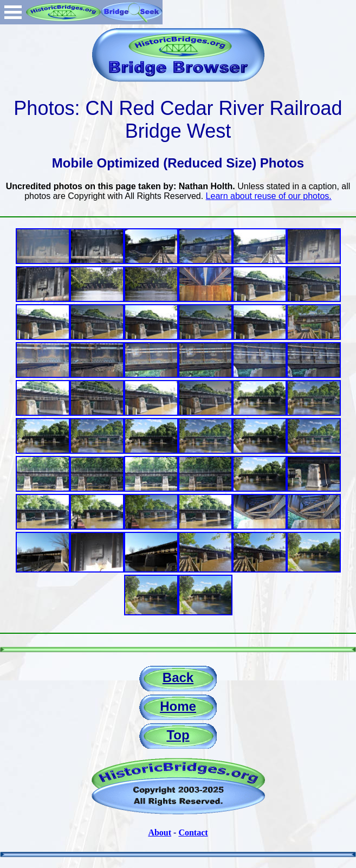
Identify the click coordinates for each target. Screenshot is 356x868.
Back (178, 677)
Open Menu (13, 12)
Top (178, 735)
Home (178, 706)
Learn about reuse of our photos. (269, 196)
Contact (193, 832)
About (160, 832)
